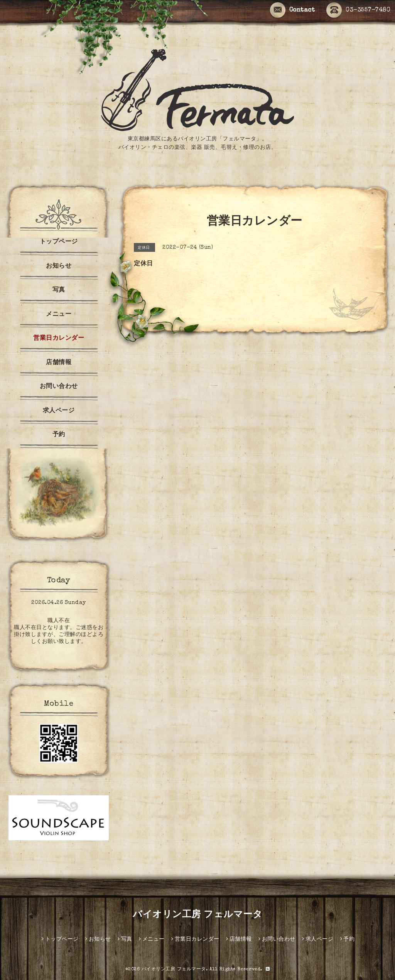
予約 (59, 435)
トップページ (59, 242)
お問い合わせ (59, 387)
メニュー (59, 315)
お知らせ (59, 267)
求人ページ (59, 411)
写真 (59, 290)
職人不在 (59, 621)
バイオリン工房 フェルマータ (197, 915)
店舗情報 (59, 363)
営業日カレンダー (59, 339)
